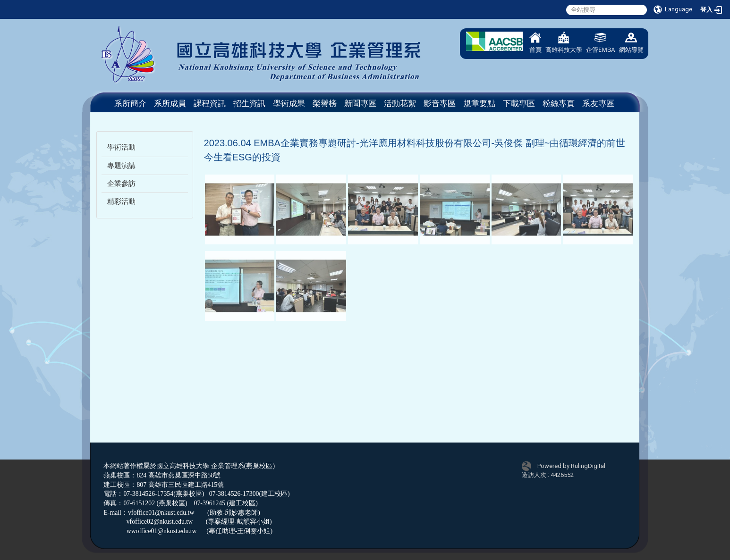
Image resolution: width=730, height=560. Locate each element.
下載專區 (519, 103)
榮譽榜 (325, 103)
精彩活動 (121, 201)
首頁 (535, 43)
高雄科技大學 (564, 43)
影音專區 (440, 103)
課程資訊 (210, 103)
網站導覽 (631, 43)
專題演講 (121, 166)
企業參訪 (121, 184)
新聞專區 (360, 103)
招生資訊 (249, 103)
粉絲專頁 (559, 103)
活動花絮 (400, 103)
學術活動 (121, 147)
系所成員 (170, 103)
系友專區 (598, 103)
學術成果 (289, 103)
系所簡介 (130, 103)
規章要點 (479, 103)
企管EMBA (601, 43)
